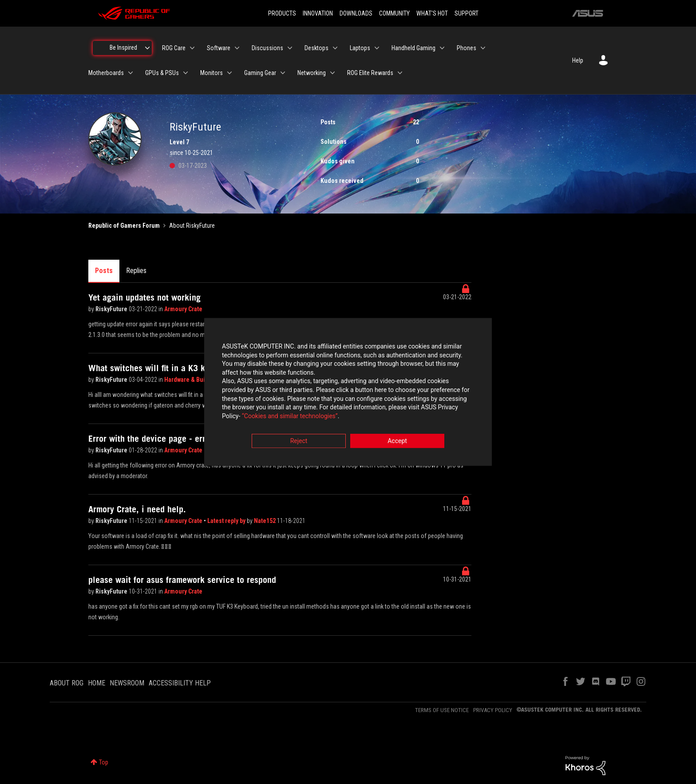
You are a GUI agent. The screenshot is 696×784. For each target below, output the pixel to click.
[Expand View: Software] (237, 48)
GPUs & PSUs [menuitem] (162, 73)
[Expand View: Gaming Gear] (283, 73)
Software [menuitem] (219, 48)
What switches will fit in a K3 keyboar (159, 368)
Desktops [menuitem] (316, 48)
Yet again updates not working (144, 297)
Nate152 (265, 521)
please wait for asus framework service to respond (182, 580)
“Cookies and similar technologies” (290, 416)
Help (578, 60)
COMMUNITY (394, 13)
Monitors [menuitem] (212, 73)
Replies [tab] (136, 271)
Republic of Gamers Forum (124, 226)
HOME (97, 683)
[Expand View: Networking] (332, 73)
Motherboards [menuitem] (106, 73)
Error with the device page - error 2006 (162, 439)
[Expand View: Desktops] (335, 48)
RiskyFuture (112, 309)
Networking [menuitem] (312, 73)
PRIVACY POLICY (493, 710)
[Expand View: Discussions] (290, 48)
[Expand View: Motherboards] (130, 73)
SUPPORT (467, 13)
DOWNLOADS (356, 13)
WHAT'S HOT (432, 13)
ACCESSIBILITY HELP (180, 683)
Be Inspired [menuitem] (123, 48)
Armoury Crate (183, 309)
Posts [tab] (104, 271)
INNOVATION (318, 13)
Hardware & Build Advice (197, 380)
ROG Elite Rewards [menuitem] (370, 73)
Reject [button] (299, 441)
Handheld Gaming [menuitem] (413, 48)
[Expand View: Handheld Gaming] (442, 48)
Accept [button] (397, 441)
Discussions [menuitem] (267, 48)
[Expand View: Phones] (483, 48)
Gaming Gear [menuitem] (260, 73)
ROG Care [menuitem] (174, 48)
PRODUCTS (282, 13)
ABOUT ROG (67, 683)
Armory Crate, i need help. (137, 509)
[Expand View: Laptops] (377, 48)
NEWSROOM (127, 683)
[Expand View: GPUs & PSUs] (186, 73)
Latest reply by (227, 521)
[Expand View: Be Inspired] (147, 48)
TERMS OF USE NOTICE (442, 710)
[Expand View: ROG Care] (192, 48)
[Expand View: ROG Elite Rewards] (400, 73)
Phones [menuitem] (467, 48)
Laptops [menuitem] (360, 48)
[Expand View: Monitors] (229, 73)
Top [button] (104, 762)
